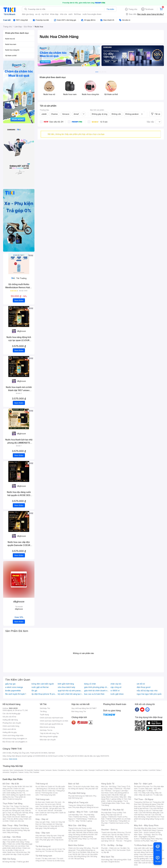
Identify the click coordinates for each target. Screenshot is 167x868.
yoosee (134, 770)
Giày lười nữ (55, 826)
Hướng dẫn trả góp (10, 732)
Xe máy (108, 850)
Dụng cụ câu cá (145, 811)
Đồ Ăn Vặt (77, 854)
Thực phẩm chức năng (15, 842)
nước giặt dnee (117, 694)
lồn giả (34, 691)
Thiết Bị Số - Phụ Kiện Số (112, 810)
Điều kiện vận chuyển (48, 740)
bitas (159, 770)
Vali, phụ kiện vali (91, 789)
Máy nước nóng (148, 793)
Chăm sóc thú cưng (76, 848)
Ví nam (38, 859)
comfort (152, 770)
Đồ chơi (26, 786)
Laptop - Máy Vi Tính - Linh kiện (83, 812)
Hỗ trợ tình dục (21, 852)
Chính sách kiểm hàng (11, 726)
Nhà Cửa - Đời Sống (77, 825)
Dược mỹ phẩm (23, 854)
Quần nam (50, 802)
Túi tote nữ (49, 851)
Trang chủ (133, 9)
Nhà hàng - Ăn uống (114, 837)
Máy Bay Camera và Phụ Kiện (148, 840)
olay (140, 770)
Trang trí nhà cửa (75, 828)
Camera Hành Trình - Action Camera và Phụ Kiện (148, 832)
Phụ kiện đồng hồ (79, 807)
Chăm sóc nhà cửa (17, 821)
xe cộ (38, 14)
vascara (6, 770)
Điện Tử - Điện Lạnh (143, 784)
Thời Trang (121, 786)
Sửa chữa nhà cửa (79, 830)
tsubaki (36, 772)
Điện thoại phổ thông (15, 830)
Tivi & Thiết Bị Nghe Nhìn (114, 802)
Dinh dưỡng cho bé (14, 793)
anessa (127, 770)
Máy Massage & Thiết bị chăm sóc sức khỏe (17, 845)
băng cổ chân (90, 684)
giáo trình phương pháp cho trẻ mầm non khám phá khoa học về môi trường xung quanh (97, 687)
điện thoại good (144, 687)
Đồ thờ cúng (77, 839)
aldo (86, 770)
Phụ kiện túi (59, 851)
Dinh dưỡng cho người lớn (16, 795)
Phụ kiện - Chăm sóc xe (110, 848)
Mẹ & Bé (115, 795)
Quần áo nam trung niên (49, 813)
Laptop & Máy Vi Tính (119, 799)
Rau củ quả (11, 808)
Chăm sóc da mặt (9, 840)
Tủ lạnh (141, 789)
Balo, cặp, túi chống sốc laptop (83, 788)
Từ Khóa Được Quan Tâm (145, 845)
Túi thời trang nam (44, 856)
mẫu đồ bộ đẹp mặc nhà (147, 691)
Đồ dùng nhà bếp (9, 862)
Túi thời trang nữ (43, 846)
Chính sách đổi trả (9, 729)
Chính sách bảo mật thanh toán (51, 718)
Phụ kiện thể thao (149, 806)
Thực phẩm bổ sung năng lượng (149, 818)
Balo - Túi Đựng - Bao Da (148, 835)
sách (71, 14)
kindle (106, 770)
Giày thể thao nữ (153, 817)
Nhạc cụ (86, 839)
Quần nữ (51, 786)
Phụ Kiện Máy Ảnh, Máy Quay (145, 828)
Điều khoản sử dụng (47, 727)
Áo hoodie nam (46, 806)
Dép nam (47, 838)
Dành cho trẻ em (14, 817)
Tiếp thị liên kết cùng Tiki (49, 733)
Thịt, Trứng (14, 806)
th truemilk (29, 770)
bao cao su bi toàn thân (94, 694)
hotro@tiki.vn (22, 739)
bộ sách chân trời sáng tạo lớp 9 (70, 694)
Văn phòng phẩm (120, 860)
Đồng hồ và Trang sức (78, 802)
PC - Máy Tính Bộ (79, 821)
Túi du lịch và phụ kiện (81, 786)
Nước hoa (11, 852)
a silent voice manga (14, 687)
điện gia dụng (28, 14)
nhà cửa (63, 14)
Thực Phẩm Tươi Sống (12, 803)
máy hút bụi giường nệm (148, 857)
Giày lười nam (41, 836)
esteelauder (19, 770)
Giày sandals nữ (48, 824)
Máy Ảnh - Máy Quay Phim (146, 825)
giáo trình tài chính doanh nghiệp (97, 691)
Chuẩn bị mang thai (15, 799)
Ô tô (114, 850)
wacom (120, 770)
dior (11, 770)
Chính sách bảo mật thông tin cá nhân (54, 721)
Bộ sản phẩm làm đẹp (16, 853)
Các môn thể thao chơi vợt (149, 814)
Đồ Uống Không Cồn (82, 856)
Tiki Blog (43, 711)
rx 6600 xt (115, 691)
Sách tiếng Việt (107, 860)
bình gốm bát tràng (66, 684)
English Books (114, 862)
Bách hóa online (113, 797)
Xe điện (123, 848)
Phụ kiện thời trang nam (82, 797)
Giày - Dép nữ (42, 819)
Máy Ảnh (154, 841)
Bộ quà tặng (79, 859)
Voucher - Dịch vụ (109, 830)
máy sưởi (138, 848)
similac (145, 770)
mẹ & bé (45, 14)
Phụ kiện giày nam (47, 840)
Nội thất (79, 832)
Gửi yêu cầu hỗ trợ (9, 717)
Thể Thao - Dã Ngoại (144, 799)
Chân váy (51, 791)
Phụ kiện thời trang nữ (76, 796)
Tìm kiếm (110, 9)
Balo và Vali (74, 784)
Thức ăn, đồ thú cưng (15, 819)
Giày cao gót (40, 822)
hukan (21, 772)
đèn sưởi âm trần (145, 863)
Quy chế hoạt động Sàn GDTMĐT (84, 708)
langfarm (14, 772)
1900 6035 (13, 759)
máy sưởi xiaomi (151, 856)
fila (31, 772)
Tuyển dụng (44, 715)
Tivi (140, 793)
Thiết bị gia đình (23, 862)
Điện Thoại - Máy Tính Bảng (15, 825)
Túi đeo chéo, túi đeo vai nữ (46, 849)
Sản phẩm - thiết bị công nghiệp (116, 800)
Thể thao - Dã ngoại (112, 791)
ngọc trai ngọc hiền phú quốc (149, 694)
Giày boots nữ (44, 826)
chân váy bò (116, 684)
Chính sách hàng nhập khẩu (13, 735)
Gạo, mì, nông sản (15, 813)
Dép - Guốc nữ (52, 822)
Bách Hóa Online (76, 845)
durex (55, 770)
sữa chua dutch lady (66, 687)
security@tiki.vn (21, 742)
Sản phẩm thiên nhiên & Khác (16, 847)
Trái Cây (6, 806)
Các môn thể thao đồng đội (149, 813)
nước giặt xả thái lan (40, 687)
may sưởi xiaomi (146, 854)
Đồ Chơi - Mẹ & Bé (11, 784)
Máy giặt (142, 791)
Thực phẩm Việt (22, 808)
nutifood (99, 770)
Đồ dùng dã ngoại (149, 804)
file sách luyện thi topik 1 (16, 694)
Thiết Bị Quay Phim (147, 839)
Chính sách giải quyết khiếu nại (51, 724)
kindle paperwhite (13, 691)
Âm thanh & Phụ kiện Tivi (143, 786)
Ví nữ (59, 849)
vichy (27, 772)
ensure (49, 770)
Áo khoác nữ (53, 789)
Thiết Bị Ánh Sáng (149, 830)
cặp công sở (116, 687)
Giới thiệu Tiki (45, 708)
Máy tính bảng (13, 832)
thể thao (78, 14)
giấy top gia (10, 684)
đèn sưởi (145, 848)
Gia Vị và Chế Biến (79, 852)
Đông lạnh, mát (18, 811)
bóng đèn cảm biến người (43, 684)
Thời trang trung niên (48, 795)
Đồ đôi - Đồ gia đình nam (52, 808)
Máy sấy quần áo (146, 795)
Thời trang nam (42, 799)
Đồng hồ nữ (81, 805)
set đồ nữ (141, 684)
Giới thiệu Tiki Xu (46, 730)
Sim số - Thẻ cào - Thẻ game (120, 841)
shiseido (6, 772)
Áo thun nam (40, 802)
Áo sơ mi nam (50, 804)
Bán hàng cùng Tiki (79, 711)
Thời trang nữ (42, 784)
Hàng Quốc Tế (108, 784)
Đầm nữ (44, 786)
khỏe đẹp (54, 14)
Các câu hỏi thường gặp (11, 714)
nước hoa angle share (92, 14)
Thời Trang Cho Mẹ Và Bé (12, 786)
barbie (37, 770)
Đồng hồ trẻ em (93, 807)
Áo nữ (38, 786)
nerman (113, 770)
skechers (79, 770)
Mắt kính (89, 796)
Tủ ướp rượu (158, 795)
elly (69, 770)
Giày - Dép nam (43, 833)
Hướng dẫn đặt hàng (10, 720)
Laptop (89, 821)
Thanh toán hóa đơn (109, 832)
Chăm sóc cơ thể (14, 844)
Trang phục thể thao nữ (143, 802)
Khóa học (121, 832)
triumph (92, 770)
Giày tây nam (52, 836)
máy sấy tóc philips (150, 850)
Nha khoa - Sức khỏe (115, 839)
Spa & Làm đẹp (117, 835)
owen (43, 770)
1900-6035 (13, 708)
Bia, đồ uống (11, 815)
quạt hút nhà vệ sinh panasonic (70, 691)
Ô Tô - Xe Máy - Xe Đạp (112, 845)
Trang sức (72, 805)
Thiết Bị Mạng (81, 819)
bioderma (62, 770)
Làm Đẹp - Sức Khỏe (12, 837)
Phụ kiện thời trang (77, 793)
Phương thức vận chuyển (12, 723)
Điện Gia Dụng (9, 859)
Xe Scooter (121, 850)
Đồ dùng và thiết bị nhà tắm (84, 835)
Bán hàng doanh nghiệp (49, 736)
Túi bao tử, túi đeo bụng (56, 861)
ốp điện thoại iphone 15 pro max (44, 694)
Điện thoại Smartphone (11, 828)
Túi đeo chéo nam (49, 859)
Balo (70, 786)
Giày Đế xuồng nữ (50, 828)
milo (73, 770)
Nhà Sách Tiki (108, 857)
